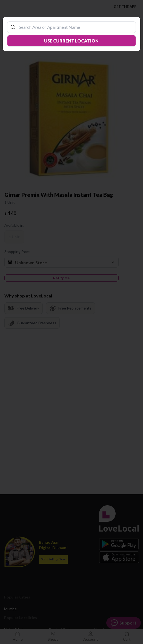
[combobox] (74, 27)
